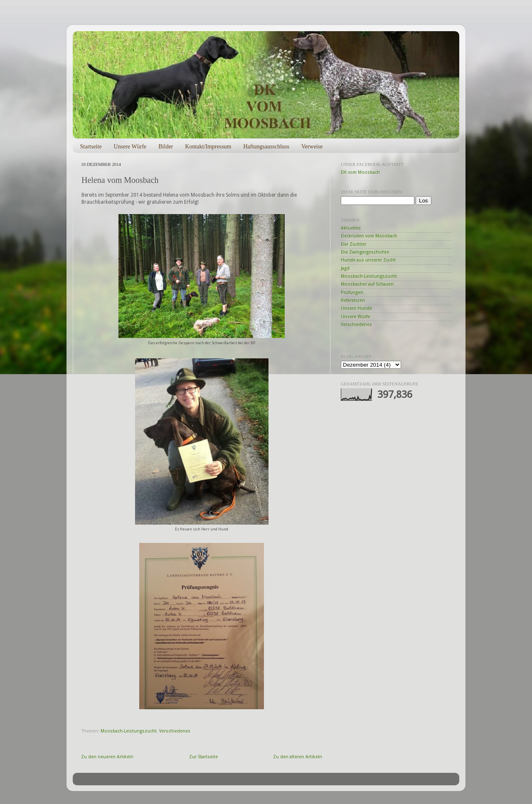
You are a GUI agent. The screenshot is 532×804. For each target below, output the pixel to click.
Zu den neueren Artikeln (107, 757)
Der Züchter (353, 244)
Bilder (166, 147)
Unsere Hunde (356, 308)
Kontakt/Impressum (208, 147)
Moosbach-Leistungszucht (129, 731)
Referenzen (353, 300)
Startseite (91, 147)
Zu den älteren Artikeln (298, 757)
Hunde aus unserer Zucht (368, 260)
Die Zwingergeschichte (365, 252)
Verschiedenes (175, 731)
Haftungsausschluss (266, 147)
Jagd (345, 268)
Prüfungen (352, 292)
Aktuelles (351, 228)
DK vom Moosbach (360, 172)
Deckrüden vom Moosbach (369, 236)
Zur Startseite (203, 757)
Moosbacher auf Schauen (367, 284)
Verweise (312, 147)
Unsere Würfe (130, 147)
